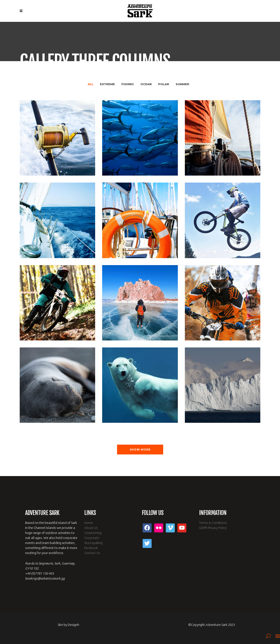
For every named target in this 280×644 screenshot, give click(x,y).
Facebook (91, 548)
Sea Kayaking (93, 543)
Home (89, 523)
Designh (73, 625)
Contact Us (92, 553)
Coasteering (93, 533)
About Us (91, 528)
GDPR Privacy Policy (213, 528)
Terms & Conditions (213, 523)
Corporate (92, 538)
